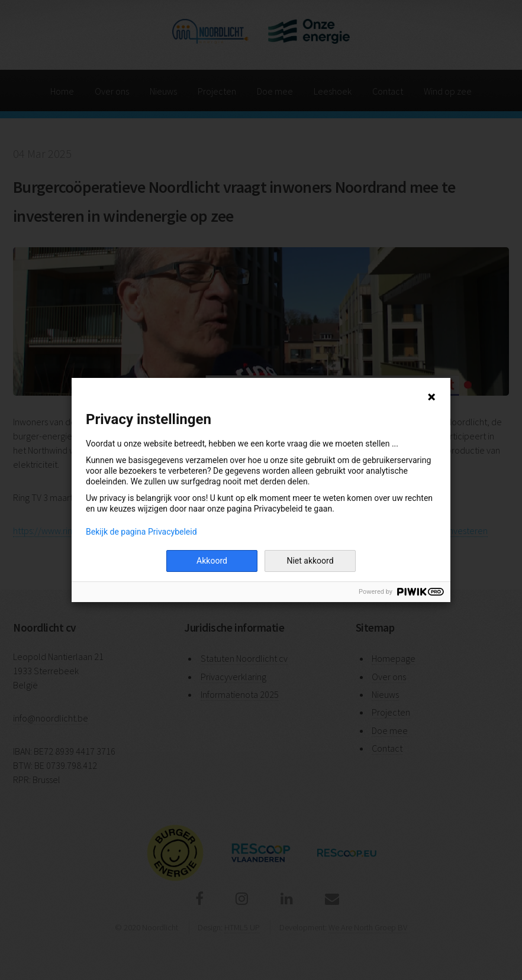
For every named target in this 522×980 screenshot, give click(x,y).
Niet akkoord (310, 561)
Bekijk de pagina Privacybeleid (141, 532)
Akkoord (212, 561)
